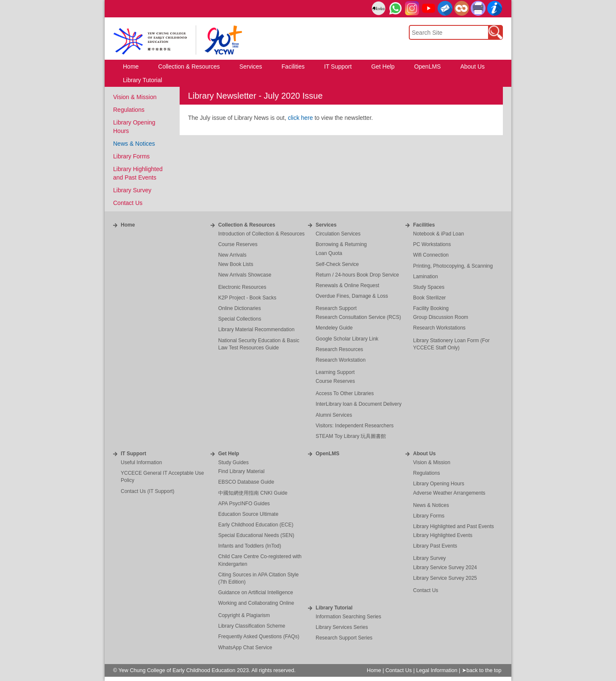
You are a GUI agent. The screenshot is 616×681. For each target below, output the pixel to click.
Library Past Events (435, 546)
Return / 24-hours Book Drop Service (357, 275)
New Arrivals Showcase (245, 275)
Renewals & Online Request (347, 285)
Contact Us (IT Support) (148, 491)
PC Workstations (432, 244)
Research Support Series (344, 638)
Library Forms (131, 156)
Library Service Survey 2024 (445, 567)
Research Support (336, 308)
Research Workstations (439, 328)
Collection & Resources (247, 225)
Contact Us (128, 203)
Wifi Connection (431, 255)
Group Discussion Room (441, 317)
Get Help (229, 454)
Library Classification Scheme (252, 626)
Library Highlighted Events (443, 535)
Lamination (426, 277)
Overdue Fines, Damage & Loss (352, 296)
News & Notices (134, 144)
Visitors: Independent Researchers (355, 426)
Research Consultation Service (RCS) (358, 317)
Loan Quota (329, 253)
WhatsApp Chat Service (245, 648)
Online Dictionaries (240, 308)
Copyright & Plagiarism (244, 615)
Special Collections (240, 319)
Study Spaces (429, 287)
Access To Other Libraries (345, 393)
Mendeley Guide (334, 328)
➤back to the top (482, 670)
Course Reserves (238, 244)
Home (128, 225)
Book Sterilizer (429, 298)
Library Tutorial (334, 608)
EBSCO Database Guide (246, 482)
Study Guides (233, 462)
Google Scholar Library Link (347, 339)
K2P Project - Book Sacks (247, 298)
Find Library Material (241, 471)
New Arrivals (232, 255)
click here (300, 118)
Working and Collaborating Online (256, 603)
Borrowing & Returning (341, 244)
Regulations (129, 110)
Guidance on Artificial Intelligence (256, 592)
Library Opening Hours (439, 484)
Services (326, 225)
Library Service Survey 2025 (445, 578)
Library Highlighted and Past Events (454, 526)
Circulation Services (338, 234)
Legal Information (437, 670)
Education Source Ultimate (248, 514)
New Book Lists (236, 264)
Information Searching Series (348, 617)
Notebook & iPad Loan (438, 234)
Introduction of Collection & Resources (261, 234)
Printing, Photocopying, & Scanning (453, 266)
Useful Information (141, 462)
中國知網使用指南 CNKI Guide (253, 493)
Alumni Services (334, 415)
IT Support (133, 454)
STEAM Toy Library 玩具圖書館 (351, 436)
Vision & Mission (135, 97)
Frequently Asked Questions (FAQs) (259, 637)
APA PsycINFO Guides (244, 504)
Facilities (424, 225)
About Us (424, 454)
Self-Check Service (337, 264)
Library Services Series (342, 627)
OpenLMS (327, 454)
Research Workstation (341, 360)
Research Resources (339, 349)
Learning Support (335, 372)
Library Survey (132, 190)
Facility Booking (431, 308)
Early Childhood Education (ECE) (256, 525)
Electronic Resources (242, 287)
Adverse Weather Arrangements (449, 493)
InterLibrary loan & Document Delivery (359, 404)
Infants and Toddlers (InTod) (250, 546)
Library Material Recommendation (256, 329)
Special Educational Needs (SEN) (256, 535)
